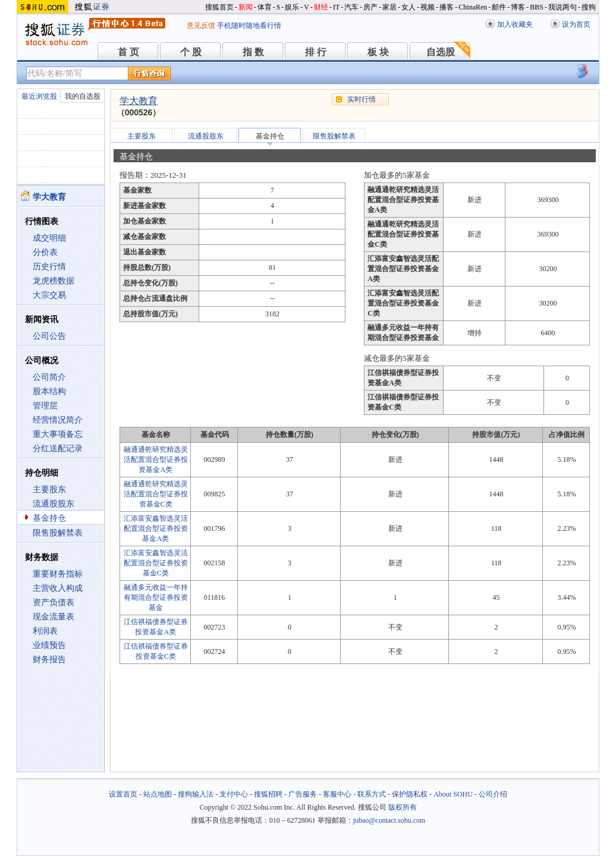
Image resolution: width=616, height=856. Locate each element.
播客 (447, 7)
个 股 (191, 52)
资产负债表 (54, 602)
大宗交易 (49, 295)
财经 (321, 7)
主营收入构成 (58, 588)
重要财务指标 (58, 574)
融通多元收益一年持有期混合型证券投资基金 (156, 597)
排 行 (316, 52)
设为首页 (576, 24)
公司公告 (49, 336)
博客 (518, 7)
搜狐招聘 (268, 794)
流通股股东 (54, 504)
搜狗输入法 (196, 794)
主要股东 (49, 490)
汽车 (351, 7)
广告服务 (303, 794)
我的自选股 (83, 96)
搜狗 (589, 7)
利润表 (45, 631)
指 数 (253, 52)
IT (336, 7)
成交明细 (49, 238)
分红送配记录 (58, 449)
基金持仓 (49, 518)
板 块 (378, 52)
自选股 (441, 52)
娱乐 (292, 7)
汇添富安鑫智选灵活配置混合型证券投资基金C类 (156, 563)
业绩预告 (49, 645)
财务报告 (49, 660)
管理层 (45, 406)
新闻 (246, 7)
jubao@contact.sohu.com (389, 820)
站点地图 (158, 794)
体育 (265, 7)
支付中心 (234, 794)
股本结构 (49, 391)
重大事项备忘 (58, 434)
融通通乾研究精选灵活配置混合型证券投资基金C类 (156, 494)
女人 (408, 7)
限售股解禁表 (58, 533)
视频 (428, 7)
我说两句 (562, 7)
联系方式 (372, 794)
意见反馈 (201, 26)
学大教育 (139, 101)
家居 (389, 7)
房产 (370, 7)
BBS (537, 7)
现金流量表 (54, 617)
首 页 (128, 52)
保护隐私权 (410, 794)
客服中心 (337, 794)
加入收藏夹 (515, 24)
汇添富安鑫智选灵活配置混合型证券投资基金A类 (156, 528)
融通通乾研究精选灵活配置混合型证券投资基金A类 (156, 460)
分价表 (45, 252)
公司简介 (49, 377)
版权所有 (403, 807)
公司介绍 (493, 794)
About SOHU (453, 794)
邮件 (499, 7)
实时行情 (362, 99)
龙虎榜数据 (54, 281)
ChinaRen (473, 7)
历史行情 (49, 267)
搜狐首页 (219, 7)
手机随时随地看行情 (249, 26)
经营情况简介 (58, 420)
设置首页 (123, 794)
